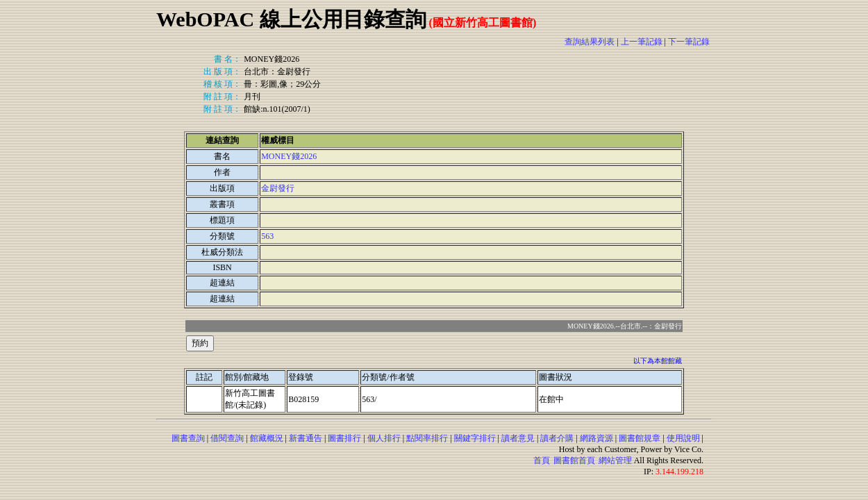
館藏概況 (267, 438)
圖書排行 (344, 438)
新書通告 (306, 438)
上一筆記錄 (642, 42)
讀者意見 (518, 438)
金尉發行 (278, 188)
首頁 (542, 460)
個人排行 (384, 438)
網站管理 (615, 460)
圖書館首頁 (574, 460)
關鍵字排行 (475, 438)
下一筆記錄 (689, 42)
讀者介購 (557, 438)
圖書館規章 (640, 438)
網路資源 (596, 438)
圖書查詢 (188, 438)
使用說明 (683, 438)
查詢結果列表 (590, 42)
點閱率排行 (427, 438)
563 (267, 236)
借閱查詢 (227, 438)
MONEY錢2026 (289, 156)
